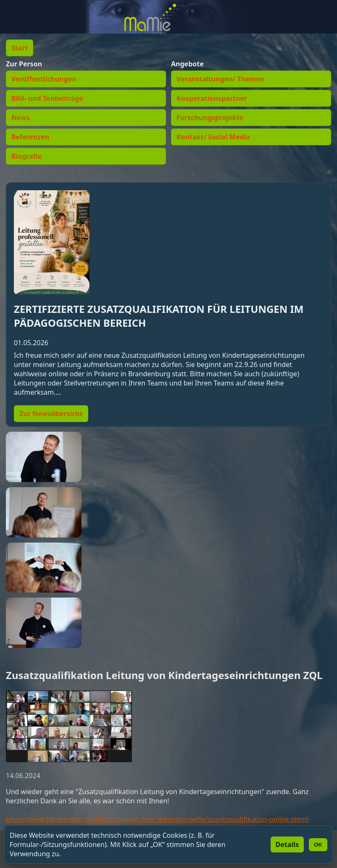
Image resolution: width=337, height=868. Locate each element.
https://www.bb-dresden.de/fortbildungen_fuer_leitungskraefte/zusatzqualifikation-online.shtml (157, 819)
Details (287, 844)
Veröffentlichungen (44, 79)
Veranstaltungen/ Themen (220, 79)
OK (318, 845)
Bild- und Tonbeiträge (47, 98)
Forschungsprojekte (210, 118)
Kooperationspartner (212, 98)
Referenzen (30, 137)
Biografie (26, 156)
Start (20, 48)
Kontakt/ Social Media (213, 137)
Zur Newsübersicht (51, 414)
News (21, 118)
